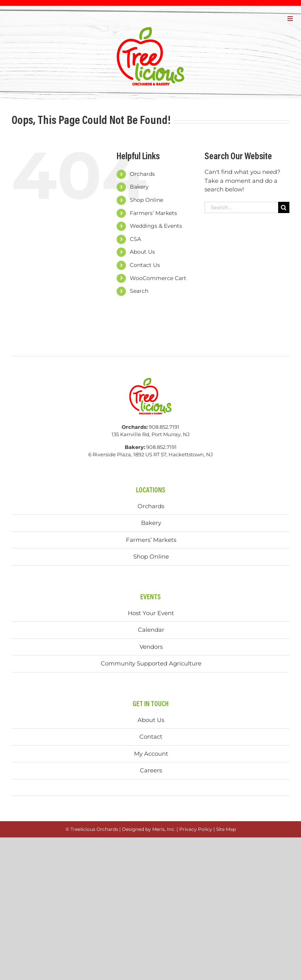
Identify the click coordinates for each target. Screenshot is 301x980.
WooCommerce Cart (158, 278)
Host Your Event (151, 613)
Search (139, 291)
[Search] (284, 207)
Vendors (151, 647)
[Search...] (241, 207)
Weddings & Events (156, 226)
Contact (151, 737)
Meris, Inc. (164, 829)
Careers (151, 770)
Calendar (151, 630)
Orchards (142, 174)
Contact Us (145, 265)
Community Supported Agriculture (151, 663)
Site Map (226, 829)
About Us (142, 252)
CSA (135, 239)
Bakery (139, 187)
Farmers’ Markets (153, 213)
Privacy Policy (196, 829)
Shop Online (146, 200)
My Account (151, 754)
